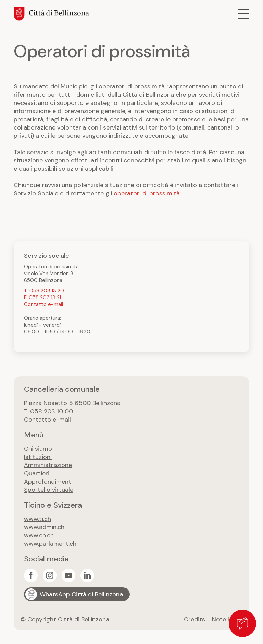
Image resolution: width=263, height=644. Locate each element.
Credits (195, 619)
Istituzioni (38, 457)
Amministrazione (48, 465)
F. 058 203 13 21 (42, 297)
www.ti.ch (37, 519)
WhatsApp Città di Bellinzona (81, 594)
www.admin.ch (44, 527)
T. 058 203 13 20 (44, 291)
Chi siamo (38, 449)
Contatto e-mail (43, 304)
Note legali (227, 619)
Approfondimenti (48, 482)
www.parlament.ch (50, 544)
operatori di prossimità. (147, 193)
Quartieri (37, 473)
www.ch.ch (39, 535)
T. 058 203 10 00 (48, 411)
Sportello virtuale (49, 490)
